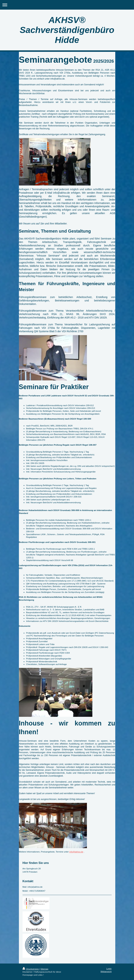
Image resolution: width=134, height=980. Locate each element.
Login (109, 968)
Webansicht (106, 971)
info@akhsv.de (76, 852)
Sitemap (44, 969)
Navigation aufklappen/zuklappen (67, 5)
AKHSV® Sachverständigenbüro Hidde (67, 30)
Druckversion (31, 969)
